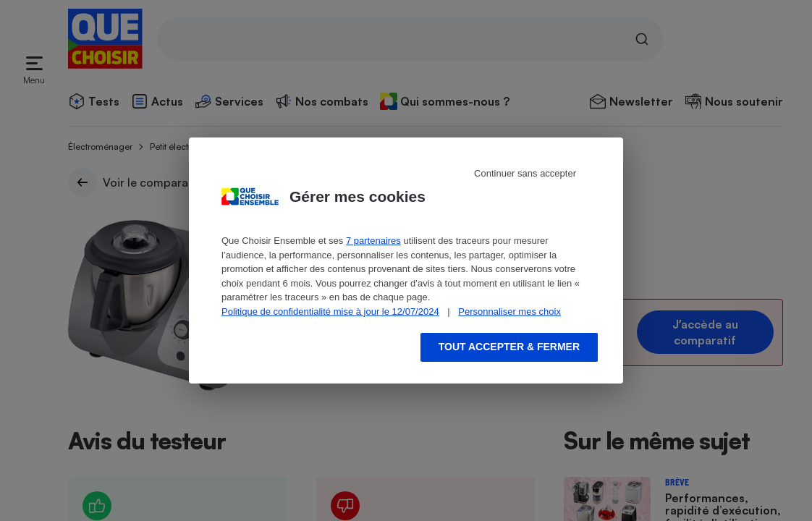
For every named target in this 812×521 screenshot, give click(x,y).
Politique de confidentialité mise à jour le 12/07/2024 (330, 312)
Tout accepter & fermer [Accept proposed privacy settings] (509, 347)
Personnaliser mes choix (509, 312)
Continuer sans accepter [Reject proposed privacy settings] (525, 173)
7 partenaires (373, 241)
